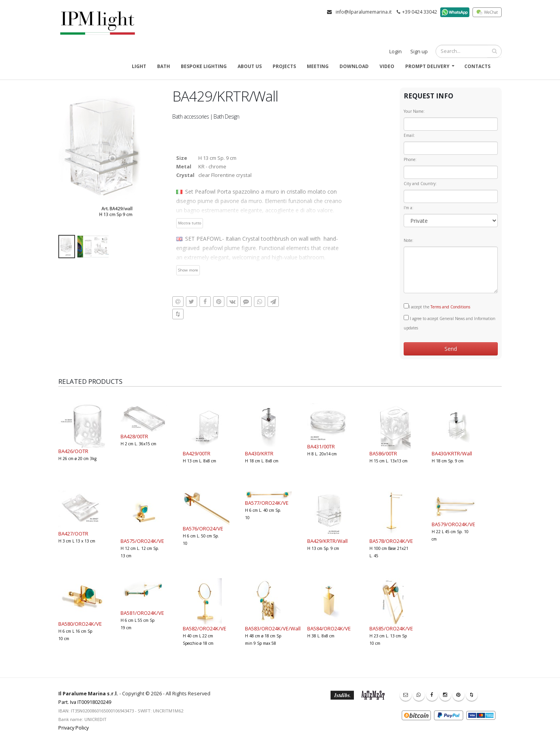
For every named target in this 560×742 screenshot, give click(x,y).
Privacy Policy (73, 728)
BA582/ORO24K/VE (205, 628)
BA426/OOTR (73, 451)
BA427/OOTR (73, 534)
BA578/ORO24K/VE (391, 541)
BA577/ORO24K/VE (267, 503)
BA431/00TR (321, 446)
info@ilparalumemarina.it (364, 12)
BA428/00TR (134, 436)
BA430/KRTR (259, 453)
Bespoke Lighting (204, 66)
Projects (284, 66)
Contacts (477, 66)
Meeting (318, 66)
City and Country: (420, 184)
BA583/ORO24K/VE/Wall (273, 628)
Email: (409, 135)
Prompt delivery (427, 66)
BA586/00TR (383, 453)
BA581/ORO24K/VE (142, 613)
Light (139, 66)
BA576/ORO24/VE (203, 528)
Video (387, 66)
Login (395, 52)
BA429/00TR (197, 453)
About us (250, 66)
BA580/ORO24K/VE (80, 624)
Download (354, 66)
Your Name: (414, 111)
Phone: (410, 159)
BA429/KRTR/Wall (327, 541)
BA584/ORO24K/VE (329, 628)
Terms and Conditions (450, 307)
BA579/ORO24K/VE (453, 524)
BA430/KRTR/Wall (452, 453)
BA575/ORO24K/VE (142, 541)
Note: (409, 240)
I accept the (437, 306)
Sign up (419, 52)
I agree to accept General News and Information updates (450, 323)
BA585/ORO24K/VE (391, 628)
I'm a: (409, 208)
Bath (164, 66)
